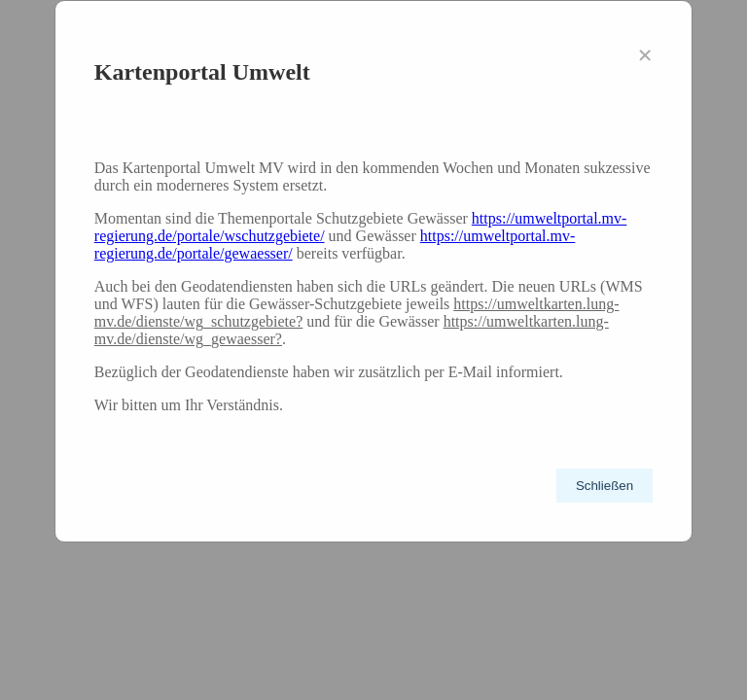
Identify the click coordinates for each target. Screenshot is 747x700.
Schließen (605, 486)
